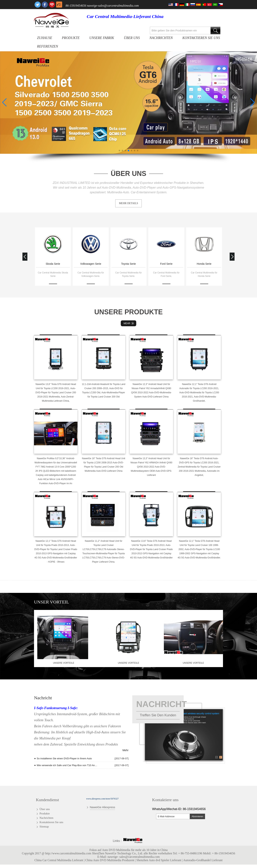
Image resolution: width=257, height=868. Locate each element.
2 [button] (221, 757)
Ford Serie (166, 264)
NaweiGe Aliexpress (102, 807)
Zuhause (45, 38)
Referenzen (48, 46)
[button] (119, 151)
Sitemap (44, 827)
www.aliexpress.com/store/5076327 (102, 799)
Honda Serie (204, 264)
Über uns (132, 38)
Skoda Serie (53, 264)
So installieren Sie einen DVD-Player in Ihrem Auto (64, 758)
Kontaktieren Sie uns (201, 38)
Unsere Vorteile (63, 663)
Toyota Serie (128, 264)
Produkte (71, 38)
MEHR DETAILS (128, 203)
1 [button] (217, 757)
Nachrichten (161, 38)
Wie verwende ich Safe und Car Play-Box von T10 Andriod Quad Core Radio (67, 765)
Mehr (129, 323)
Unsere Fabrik (102, 38)
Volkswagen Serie (91, 264)
